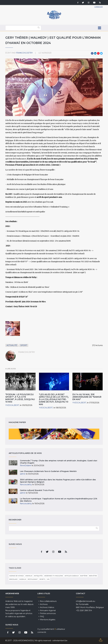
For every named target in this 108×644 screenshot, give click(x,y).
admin (23, 474)
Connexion (99, 7)
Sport (24, 345)
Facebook (92, 53)
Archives (44, 604)
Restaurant (33, 579)
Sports (42, 579)
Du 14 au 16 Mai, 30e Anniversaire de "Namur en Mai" (87, 397)
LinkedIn (95, 53)
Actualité (12, 345)
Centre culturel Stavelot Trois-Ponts (37, 490)
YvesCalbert (12, 405)
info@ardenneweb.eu (86, 601)
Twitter (101, 53)
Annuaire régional (48, 610)
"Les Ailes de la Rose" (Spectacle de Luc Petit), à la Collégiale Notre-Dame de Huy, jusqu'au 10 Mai (54, 399)
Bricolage (13, 579)
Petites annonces (48, 613)
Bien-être (93, 576)
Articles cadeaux (72, 576)
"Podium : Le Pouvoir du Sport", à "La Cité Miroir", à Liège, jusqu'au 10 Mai (20, 398)
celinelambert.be (60, 641)
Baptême (84, 576)
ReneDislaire (26, 465)
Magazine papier (54, 434)
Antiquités (38, 576)
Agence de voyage (16, 576)
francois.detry (24, 53)
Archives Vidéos (47, 607)
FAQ (42, 616)
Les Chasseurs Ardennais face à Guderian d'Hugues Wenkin (48, 471)
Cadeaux (23, 579)
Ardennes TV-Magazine (54, 576)
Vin (48, 579)
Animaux (29, 576)
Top (101, 641)
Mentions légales (48, 620)
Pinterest (98, 53)
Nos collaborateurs (48, 601)
